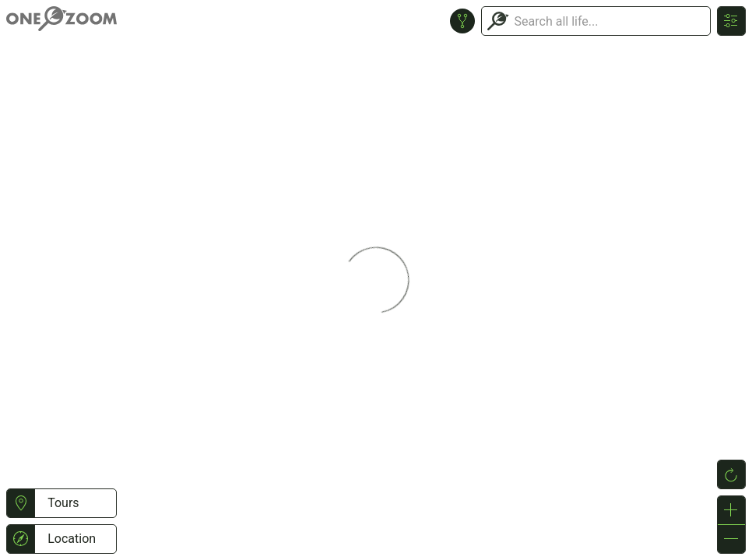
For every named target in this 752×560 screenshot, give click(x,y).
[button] (21, 503)
